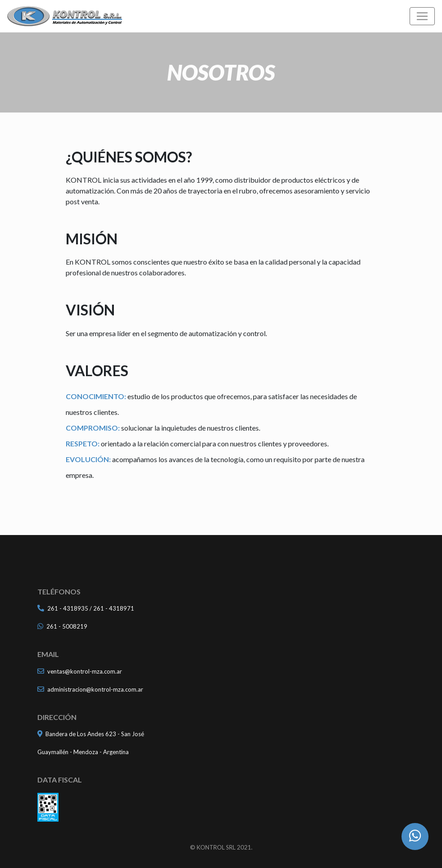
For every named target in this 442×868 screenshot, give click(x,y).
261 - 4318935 (68, 608)
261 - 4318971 (114, 608)
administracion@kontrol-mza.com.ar (95, 689)
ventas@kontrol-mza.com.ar (85, 671)
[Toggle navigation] (422, 16)
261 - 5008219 (67, 626)
